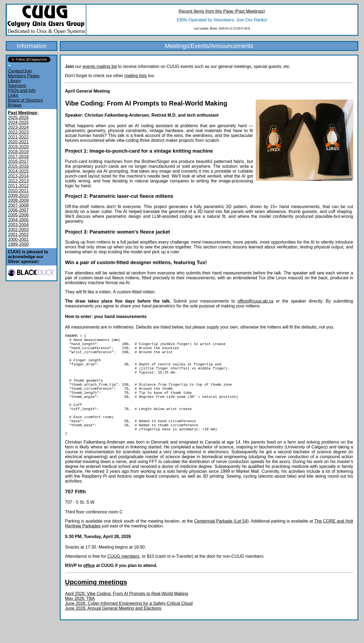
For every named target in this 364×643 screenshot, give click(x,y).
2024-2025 (18, 122)
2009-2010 (18, 196)
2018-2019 (18, 152)
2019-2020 (18, 147)
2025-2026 (18, 118)
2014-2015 (18, 171)
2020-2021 (18, 142)
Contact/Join (20, 71)
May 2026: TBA (80, 619)
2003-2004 (18, 225)
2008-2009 (18, 200)
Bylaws (15, 105)
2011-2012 (18, 186)
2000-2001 (18, 239)
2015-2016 (18, 166)
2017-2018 (18, 157)
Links (13, 95)
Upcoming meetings (96, 602)
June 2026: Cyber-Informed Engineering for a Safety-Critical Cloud (129, 624)
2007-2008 (18, 205)
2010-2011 (18, 191)
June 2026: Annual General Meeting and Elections (113, 629)
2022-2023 (18, 132)
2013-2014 (18, 176)
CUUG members (123, 577)
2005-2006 (18, 215)
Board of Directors (25, 100)
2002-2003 (18, 230)
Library (14, 81)
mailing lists (135, 76)
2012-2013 (18, 181)
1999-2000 (18, 244)
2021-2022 (18, 137)
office (89, 586)
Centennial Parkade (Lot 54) (222, 541)
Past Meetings (22, 113)
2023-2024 (18, 127)
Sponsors (17, 86)
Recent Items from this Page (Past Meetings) (222, 11)
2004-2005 (18, 220)
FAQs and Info (22, 91)
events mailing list (100, 66)
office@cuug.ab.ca (255, 301)
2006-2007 (18, 210)
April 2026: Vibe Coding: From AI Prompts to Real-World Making (127, 614)
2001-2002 (18, 234)
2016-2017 (18, 161)
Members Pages (24, 76)
